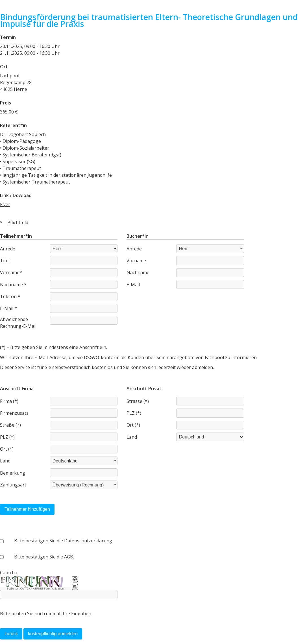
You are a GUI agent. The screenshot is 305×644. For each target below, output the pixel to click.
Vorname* (11, 272)
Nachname (138, 272)
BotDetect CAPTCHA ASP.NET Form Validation (35, 589)
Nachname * (13, 285)
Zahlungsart (13, 485)
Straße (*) (10, 425)
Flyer (5, 204)
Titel (5, 261)
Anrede (8, 249)
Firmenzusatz (14, 413)
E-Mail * (8, 308)
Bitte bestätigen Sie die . (64, 541)
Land (5, 461)
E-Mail (133, 285)
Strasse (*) (138, 401)
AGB (69, 557)
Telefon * (10, 296)
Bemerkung (13, 473)
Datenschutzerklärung (88, 541)
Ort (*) (7, 449)
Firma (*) (9, 401)
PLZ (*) (7, 437)
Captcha (9, 573)
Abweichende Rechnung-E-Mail (18, 323)
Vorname (136, 261)
